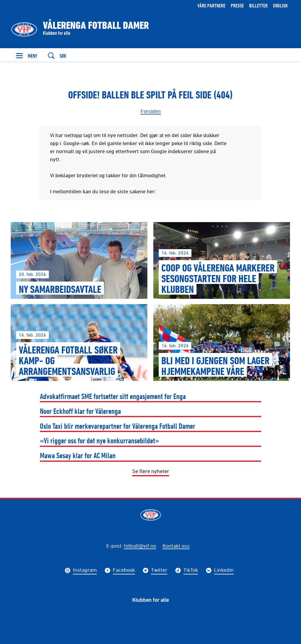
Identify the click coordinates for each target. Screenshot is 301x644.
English (280, 6)
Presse (237, 6)
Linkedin (224, 571)
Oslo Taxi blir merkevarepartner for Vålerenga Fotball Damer (118, 426)
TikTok (191, 571)
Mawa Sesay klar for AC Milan (78, 455)
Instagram (85, 571)
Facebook (124, 571)
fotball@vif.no (140, 546)
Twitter (159, 571)
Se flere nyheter (151, 471)
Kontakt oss (176, 546)
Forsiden (151, 111)
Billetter (258, 6)
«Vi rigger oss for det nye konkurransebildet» (99, 440)
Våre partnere (211, 6)
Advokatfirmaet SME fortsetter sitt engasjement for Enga (113, 396)
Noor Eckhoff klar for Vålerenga (80, 411)
